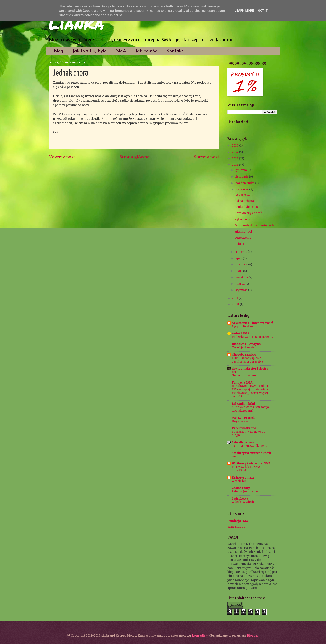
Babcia (239, 244)
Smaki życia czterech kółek (251, 453)
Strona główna (135, 157)
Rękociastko (243, 219)
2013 (235, 158)
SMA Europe (236, 527)
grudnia (241, 170)
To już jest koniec (244, 347)
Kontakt (175, 51)
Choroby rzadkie (244, 355)
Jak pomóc (146, 51)
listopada (242, 176)
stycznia (242, 290)
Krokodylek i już (246, 207)
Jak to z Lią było (90, 51)
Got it (263, 11)
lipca (239, 258)
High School (243, 232)
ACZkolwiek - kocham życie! (252, 323)
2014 (235, 152)
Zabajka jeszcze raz (245, 492)
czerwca (242, 264)
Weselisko (239, 481)
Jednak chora (244, 201)
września (242, 189)
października (245, 183)
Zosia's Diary (241, 488)
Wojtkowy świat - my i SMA (251, 463)
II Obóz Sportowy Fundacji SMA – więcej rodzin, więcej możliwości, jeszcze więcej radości (251, 391)
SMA (121, 51)
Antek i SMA (241, 333)
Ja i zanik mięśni (243, 404)
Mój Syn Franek (243, 418)
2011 (235, 298)
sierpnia (242, 252)
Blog (59, 51)
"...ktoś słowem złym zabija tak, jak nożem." (250, 409)
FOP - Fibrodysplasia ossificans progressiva (247, 360)
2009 (236, 304)
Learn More (244, 11)
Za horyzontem (243, 477)
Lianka (76, 23)
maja (239, 271)
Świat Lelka (240, 498)
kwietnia (242, 277)
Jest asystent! (244, 195)
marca (240, 284)
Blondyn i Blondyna (246, 344)
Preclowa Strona (244, 428)
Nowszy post (62, 157)
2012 (235, 165)
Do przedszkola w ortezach (254, 225)
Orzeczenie (243, 238)
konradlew (200, 635)
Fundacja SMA (242, 382)
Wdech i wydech (243, 502)
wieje (235, 456)
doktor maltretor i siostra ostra (250, 370)
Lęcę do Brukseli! (243, 326)
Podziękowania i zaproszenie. (252, 337)
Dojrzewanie (241, 421)
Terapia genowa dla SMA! (249, 446)
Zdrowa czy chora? (248, 213)
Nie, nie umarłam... (245, 375)
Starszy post (207, 157)
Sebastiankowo (243, 442)
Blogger (253, 635)
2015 (235, 146)
